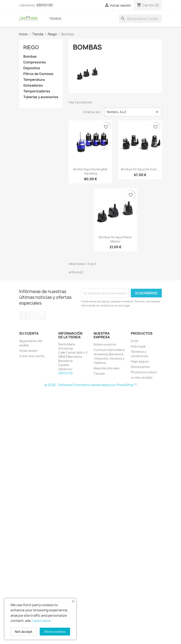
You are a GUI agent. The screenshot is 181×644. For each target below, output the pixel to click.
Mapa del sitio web (107, 368)
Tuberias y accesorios (41, 97)
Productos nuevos (144, 372)
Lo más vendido (142, 377)
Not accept (24, 632)
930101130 (45, 5)
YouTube (33, 316)
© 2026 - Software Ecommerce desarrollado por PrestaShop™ (91, 385)
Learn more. (42, 621)
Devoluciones (140, 367)
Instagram (42, 316)
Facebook (24, 316)
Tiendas (99, 374)
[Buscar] (140, 19)
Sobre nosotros (105, 344)
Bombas (30, 57)
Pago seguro (140, 361)
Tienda (55, 19)
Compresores (35, 62)
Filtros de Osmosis (38, 74)
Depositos (32, 68)
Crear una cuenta (32, 356)
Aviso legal (138, 346)
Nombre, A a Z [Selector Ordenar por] (133, 112)
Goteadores (33, 85)
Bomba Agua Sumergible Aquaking (90, 171)
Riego (31, 47)
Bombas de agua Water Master (115, 239)
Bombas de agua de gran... (140, 169)
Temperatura (34, 80)
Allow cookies (55, 632)
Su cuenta (29, 333)
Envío (135, 341)
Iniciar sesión (28, 351)
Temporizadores (37, 91)
